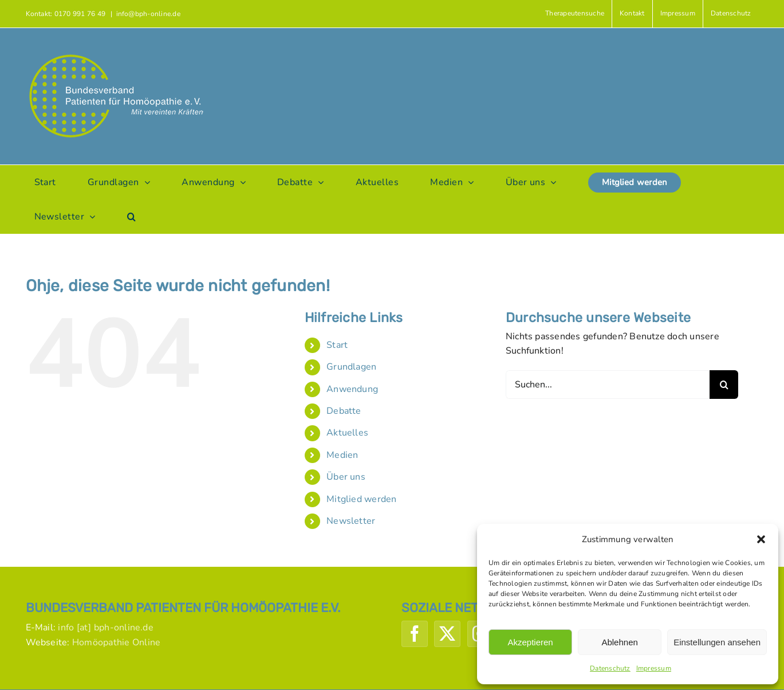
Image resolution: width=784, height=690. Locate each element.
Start (337, 345)
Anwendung (352, 389)
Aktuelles (347, 433)
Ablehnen (619, 642)
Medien (342, 455)
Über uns (346, 477)
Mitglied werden (362, 499)
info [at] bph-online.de (106, 628)
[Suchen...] (608, 385)
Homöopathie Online (116, 642)
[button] (761, 539)
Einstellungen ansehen (717, 642)
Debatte (344, 411)
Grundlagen (351, 367)
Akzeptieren (530, 642)
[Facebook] (415, 634)
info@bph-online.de (148, 14)
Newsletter (351, 521)
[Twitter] (447, 634)
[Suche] (724, 385)
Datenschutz (610, 668)
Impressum (654, 668)
